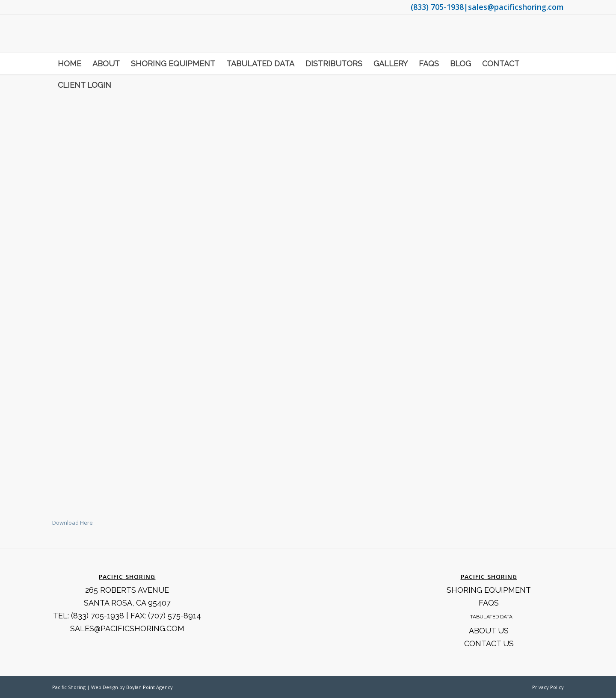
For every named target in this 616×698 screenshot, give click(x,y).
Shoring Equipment (489, 590)
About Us (489, 631)
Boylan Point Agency (150, 687)
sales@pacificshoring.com (516, 7)
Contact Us (489, 643)
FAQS (489, 603)
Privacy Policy (548, 687)
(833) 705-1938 (437, 7)
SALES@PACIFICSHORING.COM (127, 628)
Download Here (73, 523)
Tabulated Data (491, 617)
